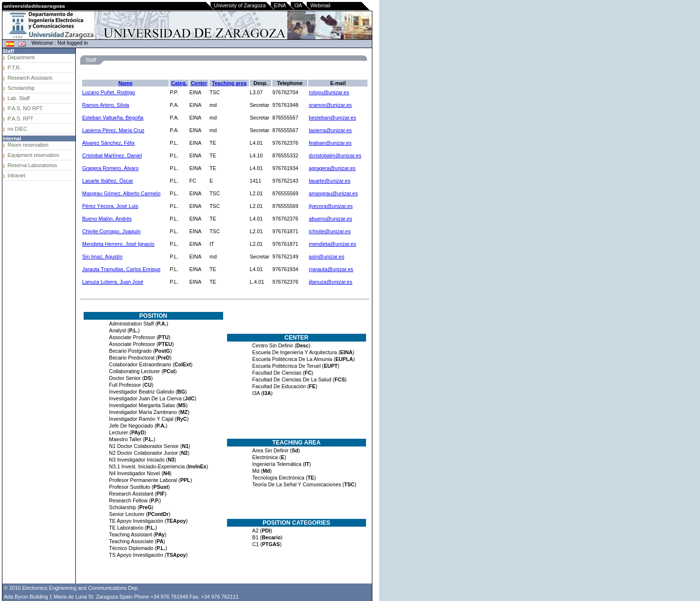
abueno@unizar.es (330, 219)
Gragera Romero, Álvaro (110, 168)
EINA (280, 5)
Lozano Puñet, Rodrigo (109, 92)
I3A (298, 5)
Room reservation (28, 145)
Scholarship (21, 88)
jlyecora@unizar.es (331, 206)
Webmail (320, 5)
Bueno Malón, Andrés (107, 219)
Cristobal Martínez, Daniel (112, 155)
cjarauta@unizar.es (331, 269)
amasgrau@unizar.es (333, 193)
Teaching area (229, 83)
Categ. (179, 83)
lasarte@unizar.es (329, 181)
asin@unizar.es (326, 257)
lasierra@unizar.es (330, 130)
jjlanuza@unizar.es (331, 282)
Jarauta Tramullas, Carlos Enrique (121, 269)
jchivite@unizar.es (330, 231)
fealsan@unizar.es (330, 143)
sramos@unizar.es (330, 105)
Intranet (16, 175)
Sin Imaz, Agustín (102, 257)
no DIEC (17, 129)
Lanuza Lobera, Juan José (113, 282)
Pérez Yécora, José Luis (110, 206)
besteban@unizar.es (332, 118)
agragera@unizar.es (332, 168)
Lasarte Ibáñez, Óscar (108, 181)
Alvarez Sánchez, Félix (108, 143)
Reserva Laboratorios (32, 165)
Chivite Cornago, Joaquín (111, 231)
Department (21, 57)
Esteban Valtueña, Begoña (113, 118)
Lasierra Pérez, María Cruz (113, 130)
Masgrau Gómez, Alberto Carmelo (121, 193)
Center (199, 83)
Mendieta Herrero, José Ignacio (118, 244)
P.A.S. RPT (20, 119)
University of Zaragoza (240, 5)
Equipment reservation (33, 155)
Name (126, 83)
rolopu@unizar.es (329, 92)
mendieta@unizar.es (332, 244)
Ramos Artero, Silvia (106, 105)
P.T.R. (14, 68)
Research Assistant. (30, 78)
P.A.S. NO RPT (25, 108)
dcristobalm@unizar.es (335, 155)
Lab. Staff (18, 98)
